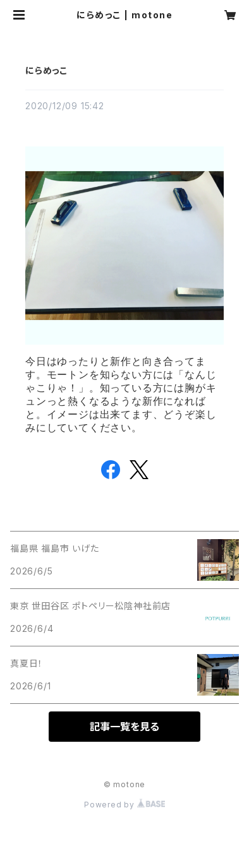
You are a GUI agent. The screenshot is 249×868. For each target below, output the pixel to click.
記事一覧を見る (124, 727)
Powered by (124, 805)
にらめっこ (46, 70)
